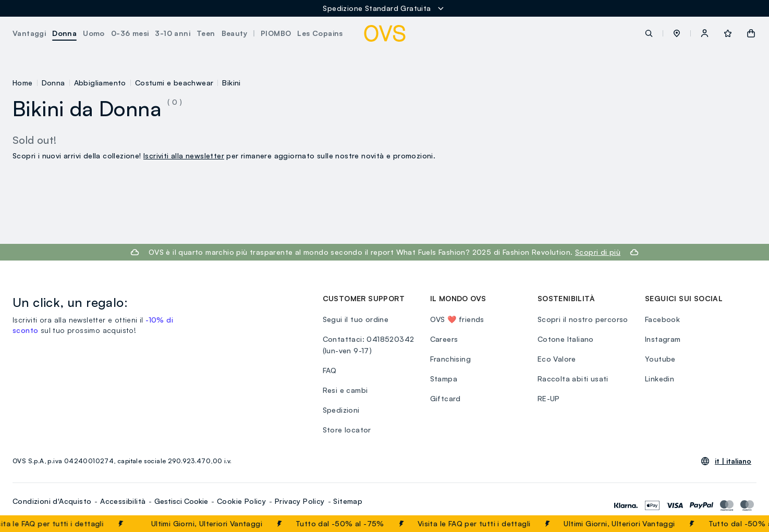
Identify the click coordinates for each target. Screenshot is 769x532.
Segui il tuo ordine (356, 319)
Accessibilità (123, 501)
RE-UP (549, 398)
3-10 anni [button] (173, 33)
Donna (53, 83)
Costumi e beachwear (174, 83)
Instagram (663, 339)
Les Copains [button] (320, 33)
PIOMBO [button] (276, 33)
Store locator (347, 430)
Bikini (231, 83)
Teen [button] (206, 33)
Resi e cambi (345, 390)
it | (733, 461)
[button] (677, 33)
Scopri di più (598, 252)
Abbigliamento (100, 83)
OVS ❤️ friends (457, 319)
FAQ (330, 370)
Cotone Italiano (566, 339)
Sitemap (348, 501)
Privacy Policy (300, 501)
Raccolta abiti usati (573, 379)
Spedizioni (341, 410)
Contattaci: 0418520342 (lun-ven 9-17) (369, 345)
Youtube (660, 359)
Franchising (450, 359)
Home (23, 83)
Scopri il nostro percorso (583, 319)
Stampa (444, 379)
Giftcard (445, 398)
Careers (444, 339)
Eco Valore (557, 359)
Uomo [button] (94, 33)
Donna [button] (64, 33)
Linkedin (660, 379)
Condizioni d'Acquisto (52, 501)
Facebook (662, 319)
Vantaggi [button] (29, 33)
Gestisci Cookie (181, 501)
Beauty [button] (234, 33)
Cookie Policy (241, 501)
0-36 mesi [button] (130, 33)
